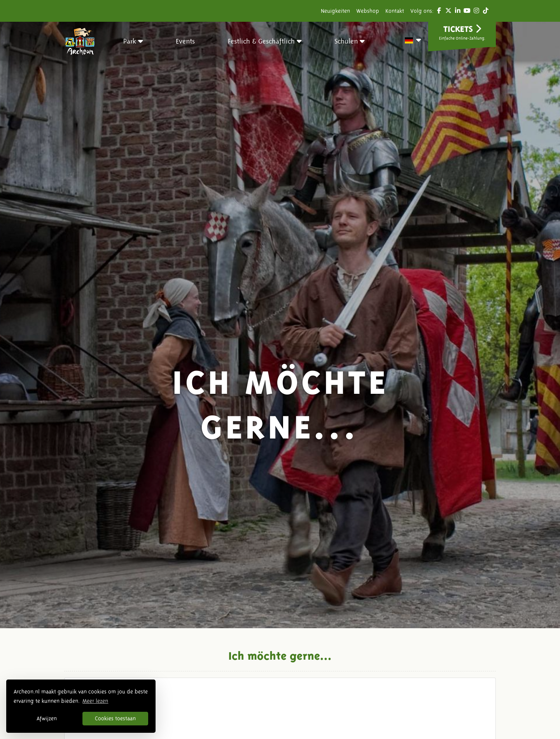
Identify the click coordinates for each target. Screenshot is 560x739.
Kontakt (395, 11)
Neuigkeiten (335, 11)
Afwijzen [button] (47, 718)
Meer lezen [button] (95, 701)
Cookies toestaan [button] (115, 718)
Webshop (368, 11)
